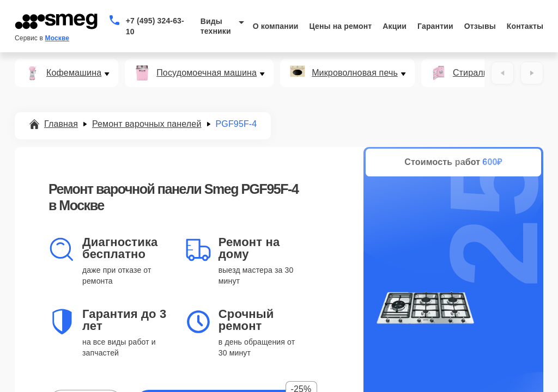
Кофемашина (74, 73)
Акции (395, 26)
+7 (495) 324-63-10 (155, 26)
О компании (276, 26)
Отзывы (480, 26)
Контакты (525, 26)
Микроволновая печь (355, 73)
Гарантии (435, 26)
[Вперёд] (532, 73)
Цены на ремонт (340, 26)
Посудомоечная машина (207, 73)
